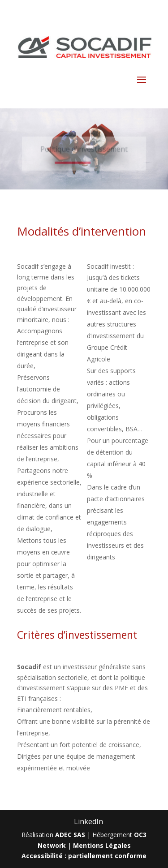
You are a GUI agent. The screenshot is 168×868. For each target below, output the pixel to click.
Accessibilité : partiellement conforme (84, 856)
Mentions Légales (102, 845)
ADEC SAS (70, 835)
